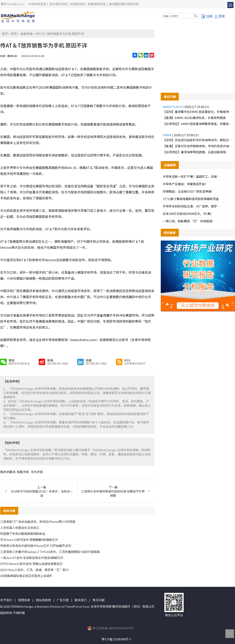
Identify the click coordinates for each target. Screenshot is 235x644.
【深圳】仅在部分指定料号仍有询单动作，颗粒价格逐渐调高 (198, 140)
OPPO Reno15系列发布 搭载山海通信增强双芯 (31, 564)
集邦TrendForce (12, 4)
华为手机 (37, 472)
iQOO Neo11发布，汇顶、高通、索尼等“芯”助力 (34, 570)
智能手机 (23, 472)
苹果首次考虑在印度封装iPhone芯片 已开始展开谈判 (36, 546)
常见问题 (99, 600)
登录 (220, 16)
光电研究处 (78, 4)
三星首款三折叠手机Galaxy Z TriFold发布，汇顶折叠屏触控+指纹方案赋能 (50, 552)
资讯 (14, 34)
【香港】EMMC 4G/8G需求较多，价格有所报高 (194, 118)
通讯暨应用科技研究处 (124, 4)
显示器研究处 (58, 4)
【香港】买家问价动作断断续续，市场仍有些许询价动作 (198, 146)
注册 (207, 16)
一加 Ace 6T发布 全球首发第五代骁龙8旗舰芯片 (32, 558)
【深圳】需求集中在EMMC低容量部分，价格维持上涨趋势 (198, 112)
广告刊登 (63, 600)
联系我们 (81, 600)
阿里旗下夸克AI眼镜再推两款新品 (23, 534)
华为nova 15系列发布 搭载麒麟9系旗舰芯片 (29, 540)
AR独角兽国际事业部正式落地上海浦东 (26, 576)
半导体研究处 (37, 4)
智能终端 (26, 34)
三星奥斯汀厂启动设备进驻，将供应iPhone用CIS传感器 (38, 522)
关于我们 (6, 600)
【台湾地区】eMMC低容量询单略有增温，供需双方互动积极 (198, 124)
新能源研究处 (97, 4)
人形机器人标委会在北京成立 (20, 528)
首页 (5, 34)
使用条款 (24, 600)
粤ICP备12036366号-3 (116, 639)
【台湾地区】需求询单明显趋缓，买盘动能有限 (194, 152)
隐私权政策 (43, 600)
